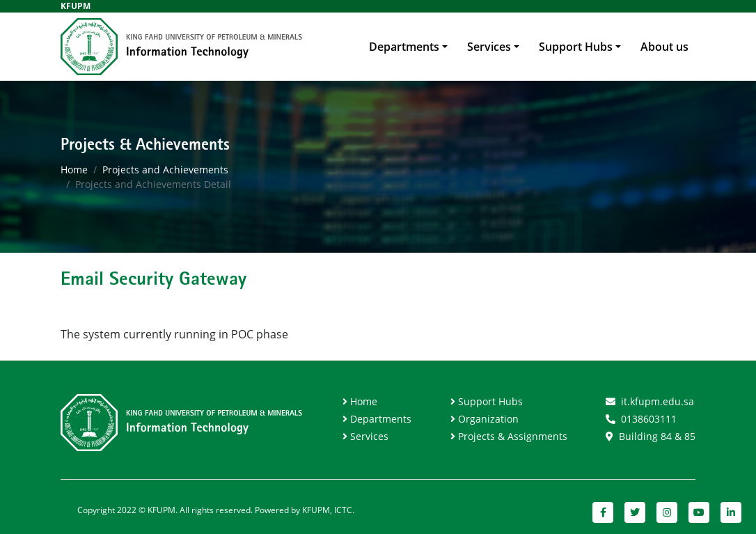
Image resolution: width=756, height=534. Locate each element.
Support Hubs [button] (576, 47)
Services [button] (489, 47)
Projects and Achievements (165, 170)
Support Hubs (490, 401)
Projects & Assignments (513, 436)
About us (664, 47)
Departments (381, 419)
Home (74, 170)
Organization (488, 419)
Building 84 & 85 (657, 436)
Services (369, 436)
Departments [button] (404, 47)
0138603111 (649, 419)
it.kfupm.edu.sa (657, 401)
